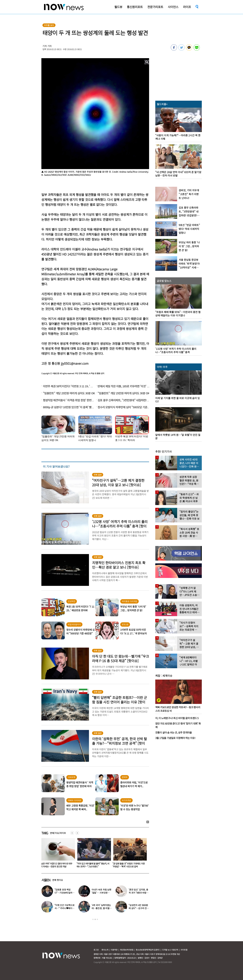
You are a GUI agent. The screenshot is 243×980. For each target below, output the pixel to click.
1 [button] (93, 919)
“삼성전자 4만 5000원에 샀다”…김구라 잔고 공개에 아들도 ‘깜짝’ (139, 908)
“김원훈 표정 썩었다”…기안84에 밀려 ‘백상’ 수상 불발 (63, 893)
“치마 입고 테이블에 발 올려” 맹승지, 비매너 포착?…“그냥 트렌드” (129, 865)
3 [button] (97, 919)
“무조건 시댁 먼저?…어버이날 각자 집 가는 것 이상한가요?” (56, 865)
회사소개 (105, 950)
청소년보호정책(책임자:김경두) (148, 950)
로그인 (96, 950)
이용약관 (114, 950)
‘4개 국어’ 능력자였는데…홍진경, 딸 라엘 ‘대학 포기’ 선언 (101, 908)
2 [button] (95, 919)
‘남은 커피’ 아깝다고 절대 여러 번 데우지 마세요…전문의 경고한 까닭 (92, 865)
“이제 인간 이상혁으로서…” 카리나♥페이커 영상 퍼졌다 (65, 908)
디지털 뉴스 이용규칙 (170, 950)
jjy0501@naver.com (75, 363)
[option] (57, 854)
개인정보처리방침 (127, 950)
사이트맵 (184, 950)
